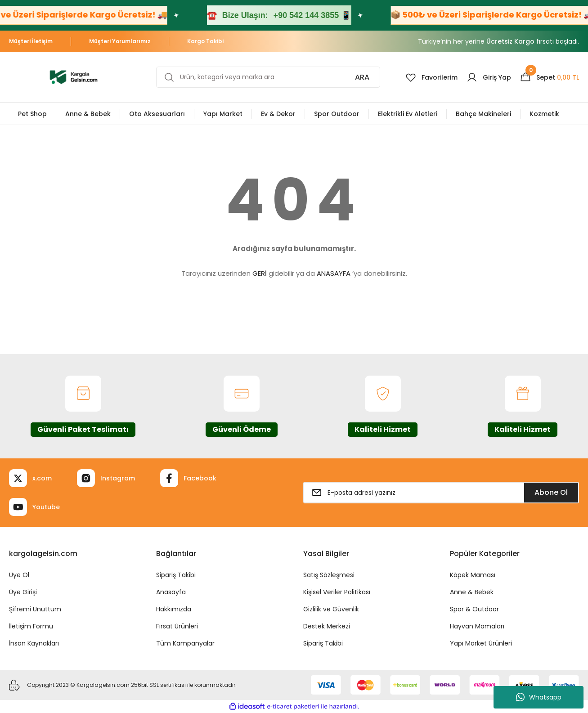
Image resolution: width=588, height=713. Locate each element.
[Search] (268, 77)
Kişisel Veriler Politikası (337, 592)
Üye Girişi (23, 592)
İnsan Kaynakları (34, 643)
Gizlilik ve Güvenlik (331, 609)
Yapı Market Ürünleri (481, 643)
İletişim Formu (31, 626)
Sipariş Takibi (176, 575)
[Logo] (74, 77)
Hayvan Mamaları (477, 626)
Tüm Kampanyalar (185, 643)
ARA (362, 77)
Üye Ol (19, 575)
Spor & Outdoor (474, 609)
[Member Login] (489, 77)
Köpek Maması (473, 575)
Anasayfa (171, 592)
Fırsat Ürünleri (177, 626)
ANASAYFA (334, 273)
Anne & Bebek (472, 592)
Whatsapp (539, 697)
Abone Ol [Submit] (551, 492)
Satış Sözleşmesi (329, 575)
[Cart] (550, 77)
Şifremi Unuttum (35, 609)
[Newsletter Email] (441, 493)
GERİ (260, 273)
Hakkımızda (174, 609)
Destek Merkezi (327, 626)
